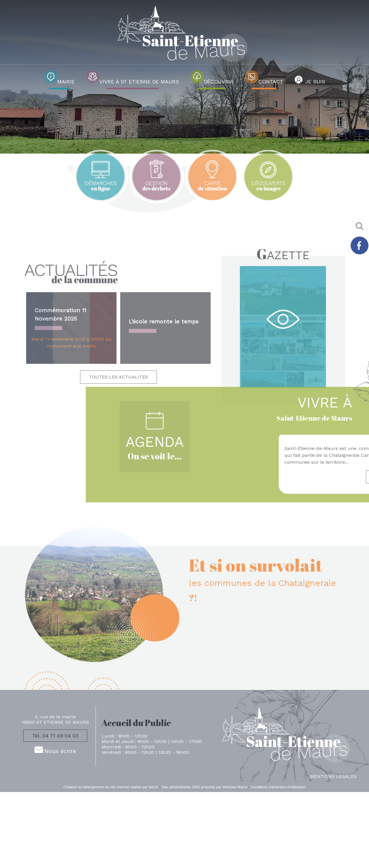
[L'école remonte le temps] (165, 414)
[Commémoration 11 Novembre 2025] (71, 414)
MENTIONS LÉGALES (333, 776)
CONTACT (271, 82)
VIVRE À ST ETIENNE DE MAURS (139, 82)
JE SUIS (315, 82)
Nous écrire (60, 751)
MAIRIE (66, 82)
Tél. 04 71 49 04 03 (55, 736)
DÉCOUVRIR (219, 82)
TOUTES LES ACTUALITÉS (119, 463)
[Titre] (101, 201)
